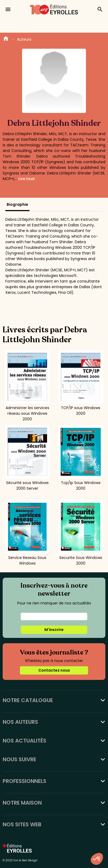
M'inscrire (54, 630)
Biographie (17, 204)
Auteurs (24, 39)
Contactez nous (54, 670)
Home (6, 39)
